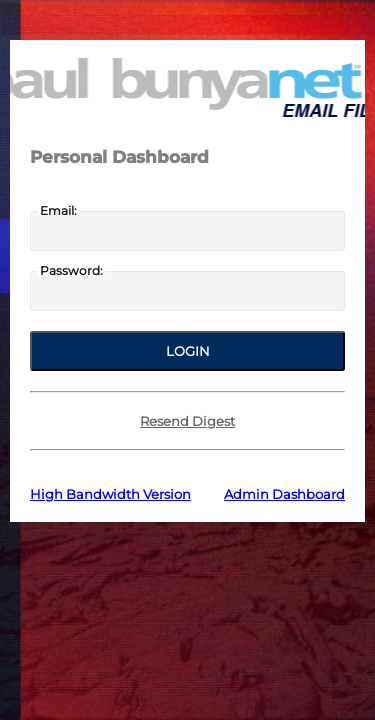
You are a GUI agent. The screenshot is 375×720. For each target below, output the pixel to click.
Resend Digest (187, 421)
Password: (71, 271)
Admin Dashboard (284, 494)
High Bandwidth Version (110, 494)
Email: (58, 211)
